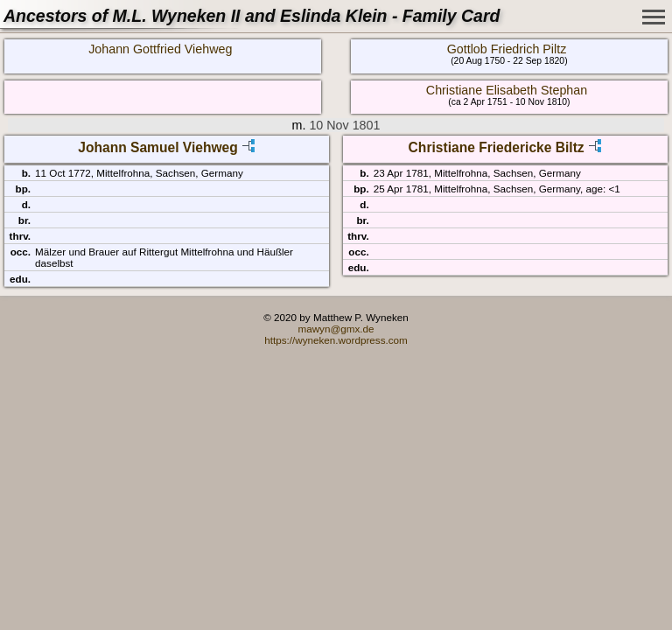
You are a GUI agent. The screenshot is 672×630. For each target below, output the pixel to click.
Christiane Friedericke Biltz (497, 147)
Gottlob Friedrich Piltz (507, 49)
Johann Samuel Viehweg (158, 147)
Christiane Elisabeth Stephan (507, 90)
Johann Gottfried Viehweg (160, 49)
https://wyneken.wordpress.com (336, 340)
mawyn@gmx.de (336, 329)
